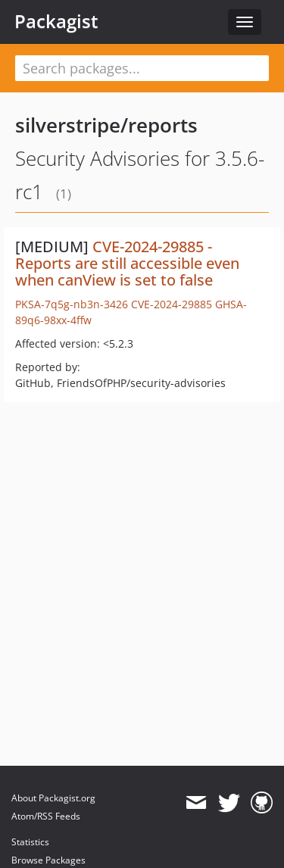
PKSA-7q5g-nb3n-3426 (72, 304)
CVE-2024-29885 (172, 304)
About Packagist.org (53, 798)
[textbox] (142, 68)
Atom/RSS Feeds (46, 816)
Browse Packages (48, 860)
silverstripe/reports (106, 125)
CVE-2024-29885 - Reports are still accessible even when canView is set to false (127, 263)
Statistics (30, 842)
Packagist (56, 21)
